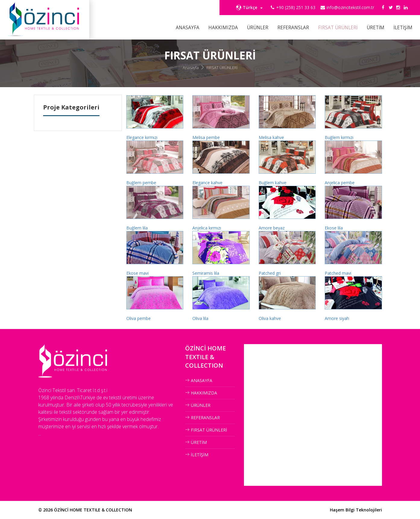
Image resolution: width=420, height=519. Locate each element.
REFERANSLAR (293, 27)
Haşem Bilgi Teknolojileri (356, 510)
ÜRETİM (376, 27)
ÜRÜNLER (258, 27)
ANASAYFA (188, 27)
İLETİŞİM (403, 27)
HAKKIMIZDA (223, 27)
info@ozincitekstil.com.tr (350, 7)
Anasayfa (191, 68)
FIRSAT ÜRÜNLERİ (338, 27)
